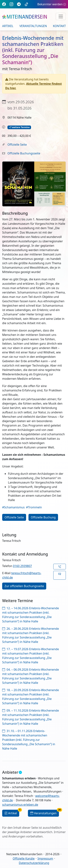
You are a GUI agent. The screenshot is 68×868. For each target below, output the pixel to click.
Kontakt (59, 26)
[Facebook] (4, 4)
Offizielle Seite (17, 145)
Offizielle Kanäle (24, 858)
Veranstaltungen (33, 26)
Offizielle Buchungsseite (24, 153)
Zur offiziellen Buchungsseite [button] (24, 586)
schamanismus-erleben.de (20, 805)
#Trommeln (34, 507)
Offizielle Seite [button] (14, 517)
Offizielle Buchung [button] (43, 517)
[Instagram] (11, 4)
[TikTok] (26, 4)
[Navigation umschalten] (61, 16)
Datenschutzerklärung (34, 863)
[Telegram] (19, 4)
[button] (60, 567)
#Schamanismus (13, 507)
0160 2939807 (22, 566)
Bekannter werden (52, 4)
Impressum (45, 858)
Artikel (8, 26)
